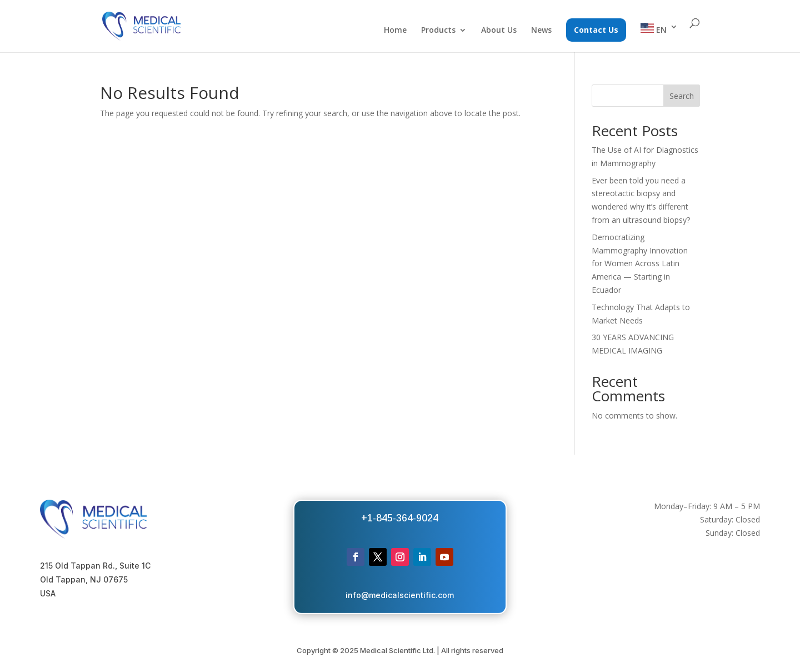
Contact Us (596, 30)
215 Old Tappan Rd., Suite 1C (95, 566)
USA (48, 593)
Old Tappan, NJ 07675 (84, 579)
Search (682, 96)
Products (438, 31)
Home (395, 31)
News (541, 31)
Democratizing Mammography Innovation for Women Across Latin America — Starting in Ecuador (640, 263)
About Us (499, 31)
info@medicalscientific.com (400, 595)
